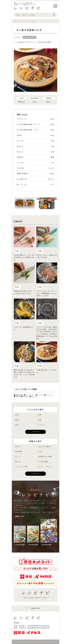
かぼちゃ (25, 396)
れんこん (34, 396)
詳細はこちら (20, 516)
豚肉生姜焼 (18, 395)
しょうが (39, 395)
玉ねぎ (17, 396)
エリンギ (48, 395)
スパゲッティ (29, 395)
